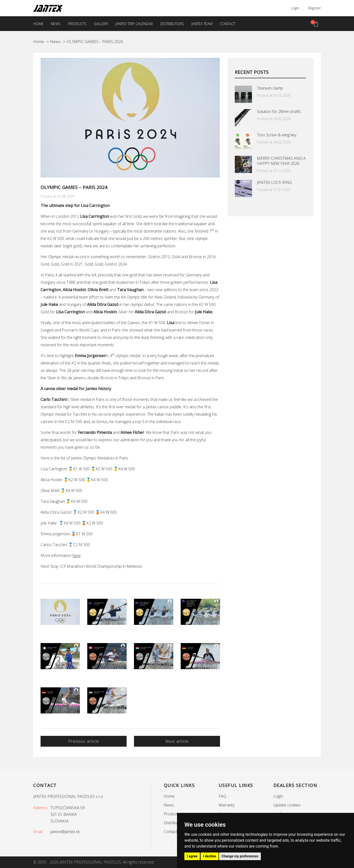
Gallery (101, 24)
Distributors (172, 24)
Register (315, 8)
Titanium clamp (270, 88)
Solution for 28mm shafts (279, 111)
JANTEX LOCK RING (274, 182)
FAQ (222, 796)
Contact (228, 24)
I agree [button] (192, 856)
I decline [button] (210, 856)
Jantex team (202, 24)
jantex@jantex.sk (65, 832)
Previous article (84, 741)
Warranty (227, 805)
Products (77, 24)
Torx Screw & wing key (277, 135)
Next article (177, 741)
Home (38, 24)
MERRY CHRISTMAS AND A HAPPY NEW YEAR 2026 (281, 161)
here (77, 555)
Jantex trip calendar (134, 24)
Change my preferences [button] (240, 856)
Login (295, 8)
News (56, 24)
